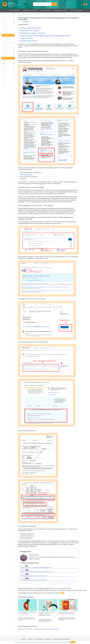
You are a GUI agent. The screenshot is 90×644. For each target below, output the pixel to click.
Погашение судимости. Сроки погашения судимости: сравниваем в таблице (46, 614)
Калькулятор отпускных (61, 11)
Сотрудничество (39, 639)
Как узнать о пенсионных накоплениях (30, 28)
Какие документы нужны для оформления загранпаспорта (67, 613)
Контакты (30, 639)
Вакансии (48, 639)
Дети (27, 566)
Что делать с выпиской (26, 38)
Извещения (25, 15)
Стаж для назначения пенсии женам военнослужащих (34, 580)
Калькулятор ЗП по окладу (30, 11)
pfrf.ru (40, 173)
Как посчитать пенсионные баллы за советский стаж (34, 576)
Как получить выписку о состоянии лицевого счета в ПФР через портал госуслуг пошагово (45, 36)
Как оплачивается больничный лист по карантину (26, 613)
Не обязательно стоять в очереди (29, 30)
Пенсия (27, 570)
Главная (20, 15)
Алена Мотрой (26, 22)
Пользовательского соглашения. (51, 629)
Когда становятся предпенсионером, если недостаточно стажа (36, 572)
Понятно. (73, 642)
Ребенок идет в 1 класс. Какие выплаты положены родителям (36, 567)
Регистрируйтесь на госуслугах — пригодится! (32, 33)
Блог (4, 84)
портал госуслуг (28, 175)
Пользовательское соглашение (61, 639)
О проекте (23, 639)
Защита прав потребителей (6, 27)
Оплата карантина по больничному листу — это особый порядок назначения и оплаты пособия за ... (27, 619)
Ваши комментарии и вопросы (28, 41)
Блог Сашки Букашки (76, 11)
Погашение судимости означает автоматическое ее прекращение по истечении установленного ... (46, 620)
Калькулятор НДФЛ (46, 11)
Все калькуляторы (15, 11)
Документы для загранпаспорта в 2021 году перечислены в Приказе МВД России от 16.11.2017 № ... (67, 619)
